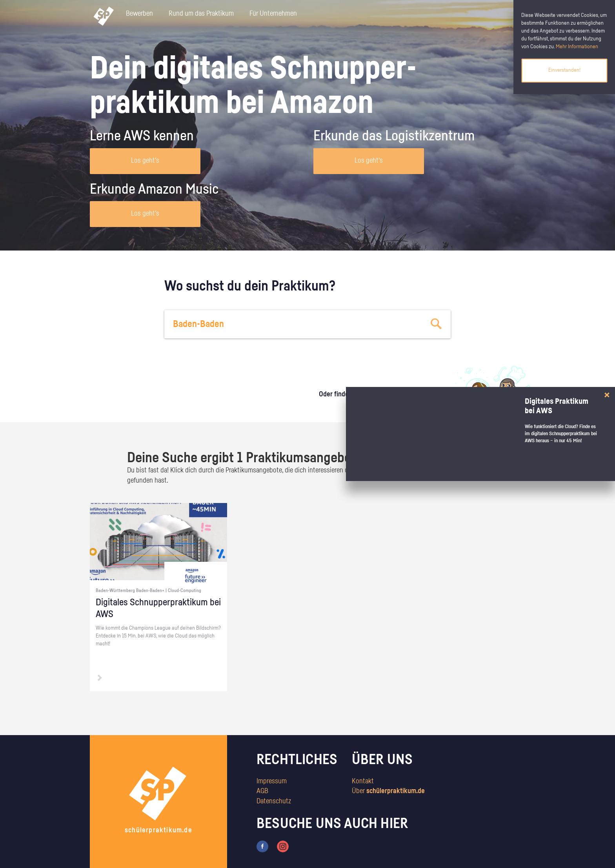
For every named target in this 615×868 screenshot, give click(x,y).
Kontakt (363, 781)
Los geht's (145, 161)
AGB (262, 791)
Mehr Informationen (577, 47)
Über (388, 791)
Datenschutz (274, 801)
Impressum (272, 781)
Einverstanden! (564, 70)
